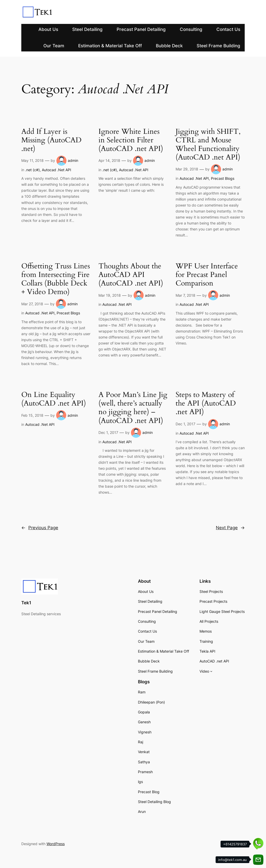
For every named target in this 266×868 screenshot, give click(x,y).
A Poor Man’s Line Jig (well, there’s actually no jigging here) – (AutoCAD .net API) (133, 408)
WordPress (56, 844)
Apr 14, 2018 (109, 160)
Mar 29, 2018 (187, 169)
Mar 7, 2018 (185, 295)
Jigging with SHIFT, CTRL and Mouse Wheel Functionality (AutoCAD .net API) (208, 145)
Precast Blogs (223, 178)
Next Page (230, 528)
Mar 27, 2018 (32, 304)
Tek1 (26, 603)
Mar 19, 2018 (110, 295)
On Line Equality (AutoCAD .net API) (54, 399)
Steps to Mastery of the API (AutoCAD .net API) (206, 403)
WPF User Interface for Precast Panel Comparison (207, 275)
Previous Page (40, 528)
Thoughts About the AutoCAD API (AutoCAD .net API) (131, 275)
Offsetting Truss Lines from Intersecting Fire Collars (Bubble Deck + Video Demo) (56, 279)
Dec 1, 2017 (108, 432)
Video (204, 671)
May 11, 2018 (32, 160)
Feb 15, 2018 (32, 415)
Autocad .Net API (56, 170)
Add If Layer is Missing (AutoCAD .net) (51, 140)
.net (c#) (32, 170)
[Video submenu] (211, 671)
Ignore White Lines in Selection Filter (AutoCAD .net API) (131, 140)
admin (73, 160)
